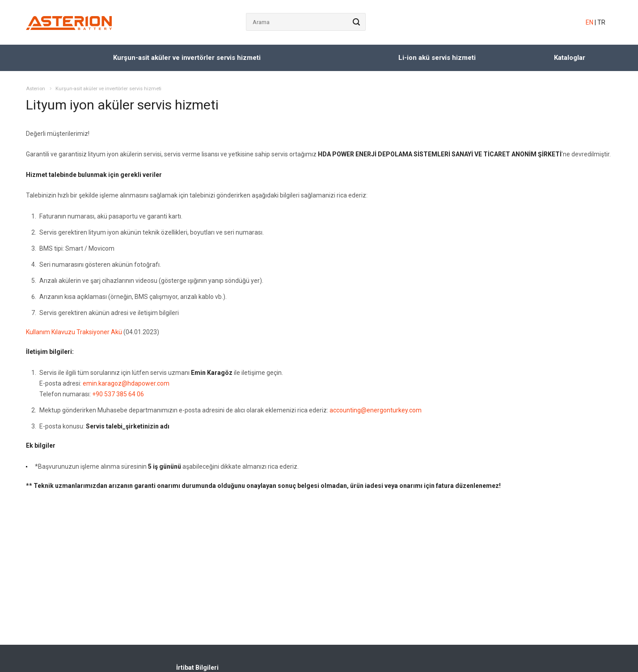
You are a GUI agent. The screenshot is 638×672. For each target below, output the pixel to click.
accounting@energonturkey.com (376, 410)
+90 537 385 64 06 (118, 394)
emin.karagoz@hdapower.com (126, 383)
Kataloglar (570, 58)
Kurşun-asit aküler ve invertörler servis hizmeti (187, 58)
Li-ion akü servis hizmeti (437, 58)
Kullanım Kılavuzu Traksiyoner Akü (74, 332)
